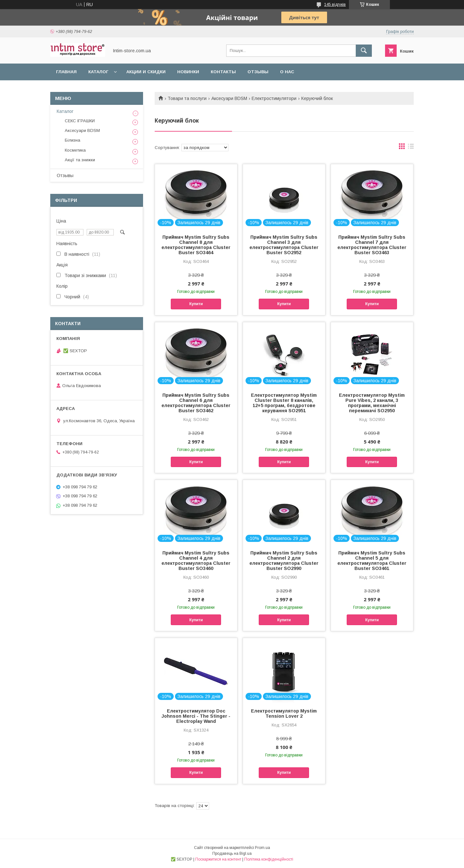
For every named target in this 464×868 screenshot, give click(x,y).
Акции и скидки (146, 72)
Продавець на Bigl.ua (232, 853)
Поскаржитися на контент (218, 859)
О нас (287, 72)
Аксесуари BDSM (229, 98)
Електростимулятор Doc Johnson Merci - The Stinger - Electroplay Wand (196, 716)
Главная (66, 72)
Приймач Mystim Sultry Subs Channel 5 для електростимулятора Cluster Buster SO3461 (372, 561)
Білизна (72, 140)
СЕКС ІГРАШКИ (80, 121)
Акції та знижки (80, 160)
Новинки (188, 72)
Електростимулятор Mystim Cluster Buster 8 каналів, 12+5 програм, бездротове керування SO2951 (284, 403)
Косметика (75, 150)
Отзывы (258, 72)
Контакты (223, 72)
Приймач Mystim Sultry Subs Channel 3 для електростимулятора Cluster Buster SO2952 (284, 245)
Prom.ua (262, 848)
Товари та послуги (187, 98)
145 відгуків (335, 5)
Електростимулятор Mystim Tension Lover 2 (284, 713)
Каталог (98, 72)
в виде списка (411, 148)
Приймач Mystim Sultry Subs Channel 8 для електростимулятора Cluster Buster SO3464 (196, 245)
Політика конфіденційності (269, 859)
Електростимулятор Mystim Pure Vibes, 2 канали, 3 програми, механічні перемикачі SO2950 (372, 403)
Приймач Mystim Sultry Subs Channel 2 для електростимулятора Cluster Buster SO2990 (284, 561)
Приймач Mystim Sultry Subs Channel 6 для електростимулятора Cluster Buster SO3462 (196, 403)
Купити (196, 304)
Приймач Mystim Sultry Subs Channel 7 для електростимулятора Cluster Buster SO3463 (372, 245)
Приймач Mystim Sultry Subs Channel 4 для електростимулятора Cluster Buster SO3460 (196, 561)
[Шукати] (364, 51)
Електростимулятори (274, 98)
